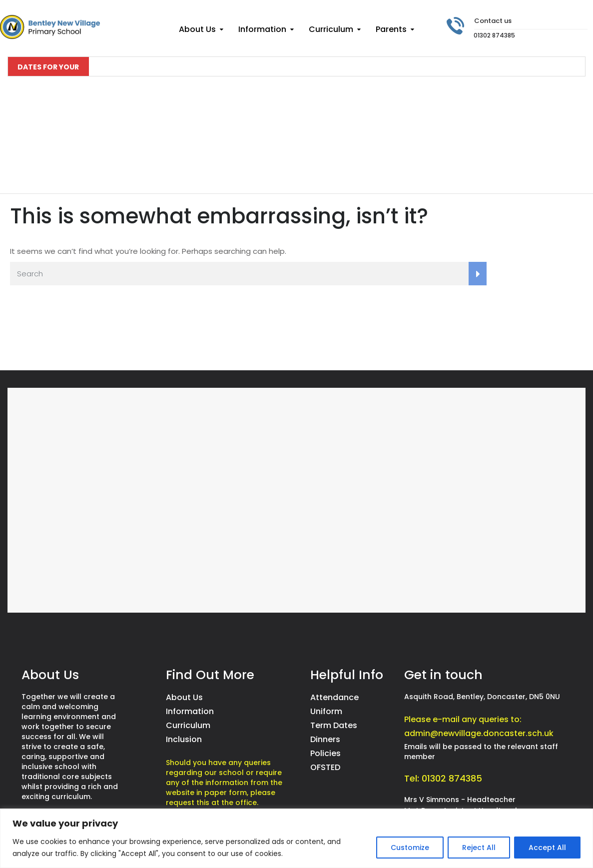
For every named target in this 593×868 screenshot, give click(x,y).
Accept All (547, 848)
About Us (197, 29)
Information (262, 29)
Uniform (326, 711)
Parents (391, 29)
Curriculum (331, 29)
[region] (296, 838)
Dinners (325, 739)
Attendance (334, 697)
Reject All (479, 848)
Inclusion (184, 739)
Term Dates (334, 725)
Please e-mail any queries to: (463, 719)
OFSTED (325, 767)
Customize (410, 848)
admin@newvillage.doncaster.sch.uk (479, 733)
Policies (325, 753)
